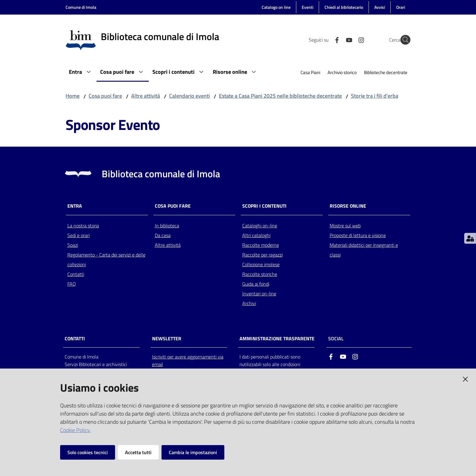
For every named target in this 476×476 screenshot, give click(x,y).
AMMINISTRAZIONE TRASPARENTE (277, 339)
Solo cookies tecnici (88, 452)
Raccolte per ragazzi (262, 255)
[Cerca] (403, 40)
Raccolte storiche (260, 274)
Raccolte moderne (261, 245)
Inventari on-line (259, 294)
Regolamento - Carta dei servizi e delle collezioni (106, 260)
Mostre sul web (345, 226)
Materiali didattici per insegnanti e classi (364, 250)
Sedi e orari (78, 235)
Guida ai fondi (256, 284)
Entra (75, 206)
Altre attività (146, 96)
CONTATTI (75, 339)
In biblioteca (167, 226)
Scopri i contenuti (264, 206)
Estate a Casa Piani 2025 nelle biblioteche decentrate (280, 96)
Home (73, 96)
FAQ (72, 284)
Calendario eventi (189, 96)
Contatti (76, 274)
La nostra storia (83, 226)
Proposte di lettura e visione (358, 235)
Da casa (163, 235)
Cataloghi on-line (260, 226)
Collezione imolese (261, 264)
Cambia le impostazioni (193, 452)
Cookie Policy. (75, 430)
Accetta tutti (138, 452)
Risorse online (348, 206)
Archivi (249, 303)
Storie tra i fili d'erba (375, 96)
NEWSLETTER (167, 339)
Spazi (73, 245)
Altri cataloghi (256, 235)
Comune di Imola (81, 7)
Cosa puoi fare (105, 96)
